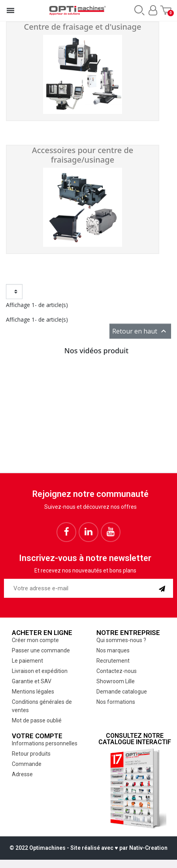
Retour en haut (140, 331)
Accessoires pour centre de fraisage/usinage (83, 155)
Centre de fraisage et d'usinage (83, 27)
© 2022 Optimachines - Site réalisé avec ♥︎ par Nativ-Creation (88, 848)
